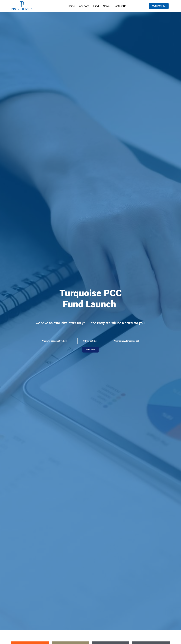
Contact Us (120, 6)
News (106, 6)
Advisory (84, 6)
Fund (96, 6)
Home (71, 6)
